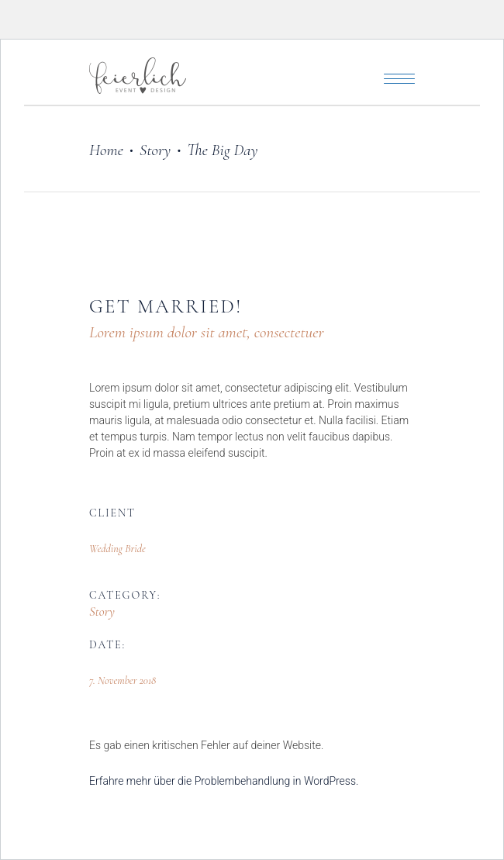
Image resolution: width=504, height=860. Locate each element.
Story (155, 150)
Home (106, 150)
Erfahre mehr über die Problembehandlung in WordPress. (224, 781)
